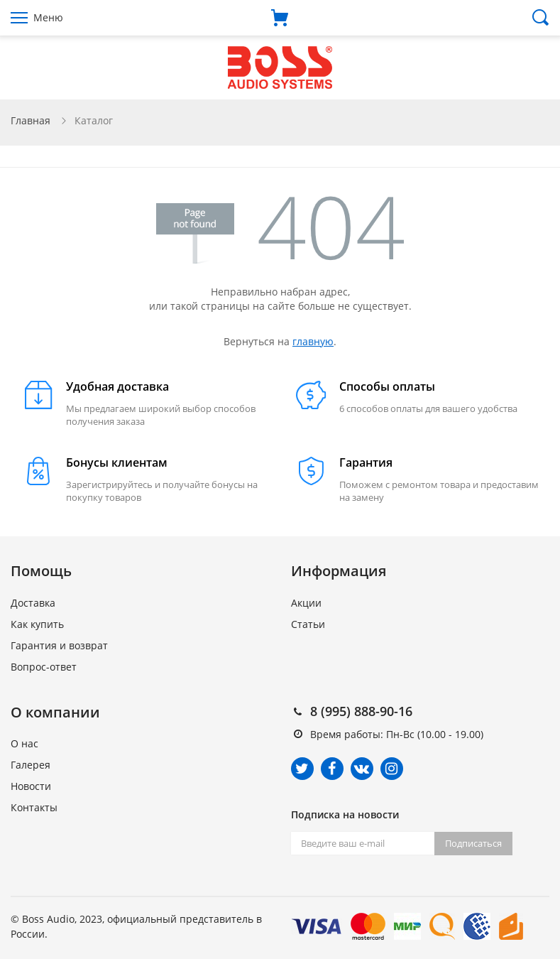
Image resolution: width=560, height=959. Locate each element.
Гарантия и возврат (59, 645)
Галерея (31, 765)
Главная (31, 120)
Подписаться (473, 843)
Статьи (308, 624)
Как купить (37, 624)
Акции (306, 603)
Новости (31, 786)
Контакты (34, 807)
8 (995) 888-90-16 (361, 711)
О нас (24, 743)
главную (313, 341)
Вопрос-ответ (44, 667)
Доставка (33, 603)
